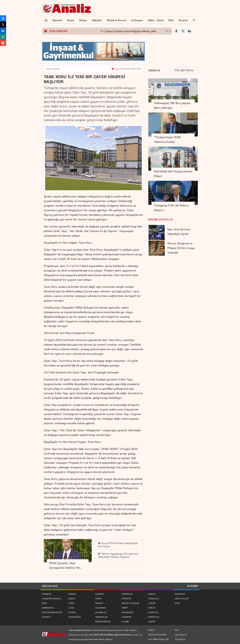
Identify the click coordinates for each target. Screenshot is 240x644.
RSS (177, 630)
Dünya (83, 20)
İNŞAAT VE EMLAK (130, 603)
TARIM (125, 608)
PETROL (72, 612)
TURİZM (152, 603)
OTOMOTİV (126, 598)
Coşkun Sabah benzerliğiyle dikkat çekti (133, 31)
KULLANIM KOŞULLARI (158, 639)
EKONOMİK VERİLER (52, 598)
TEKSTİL (152, 608)
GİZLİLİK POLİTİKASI (157, 635)
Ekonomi (57, 20)
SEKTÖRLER (127, 594)
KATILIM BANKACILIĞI (52, 612)
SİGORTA (46, 617)
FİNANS (72, 594)
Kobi (171, 20)
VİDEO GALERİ (182, 598)
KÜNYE (151, 630)
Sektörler (97, 20)
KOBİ (44, 603)
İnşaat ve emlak (53, 69)
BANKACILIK (48, 608)
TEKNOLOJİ (154, 598)
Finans (71, 20)
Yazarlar (183, 20)
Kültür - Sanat (156, 20)
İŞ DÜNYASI (100, 608)
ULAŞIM (125, 621)
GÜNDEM (99, 594)
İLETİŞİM (192, 586)
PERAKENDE (128, 612)
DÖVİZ (72, 603)
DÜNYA (98, 598)
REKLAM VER (50, 586)
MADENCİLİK (75, 617)
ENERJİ (152, 594)
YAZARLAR (180, 594)
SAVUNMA (127, 617)
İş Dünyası (137, 20)
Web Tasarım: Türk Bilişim (181, 637)
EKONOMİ (47, 594)
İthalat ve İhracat (116, 20)
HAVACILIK (153, 612)
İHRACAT (99, 603)
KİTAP (178, 603)
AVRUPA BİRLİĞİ (103, 621)
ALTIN (71, 608)
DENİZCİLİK (154, 617)
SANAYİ (152, 621)
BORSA (72, 598)
